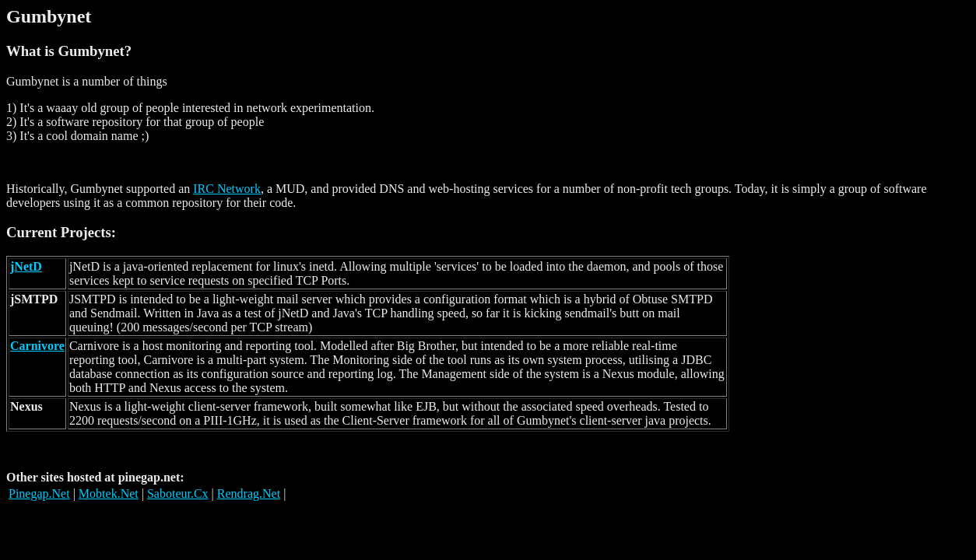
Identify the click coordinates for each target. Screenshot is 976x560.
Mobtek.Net (109, 493)
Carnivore (37, 346)
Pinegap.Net (39, 493)
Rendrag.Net (249, 493)
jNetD (26, 266)
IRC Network (227, 189)
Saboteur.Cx (178, 493)
